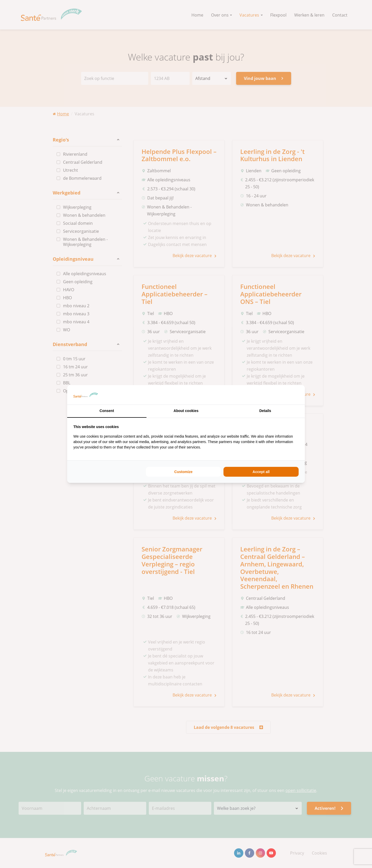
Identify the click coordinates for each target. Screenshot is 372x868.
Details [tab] (265, 411)
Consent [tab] (107, 411)
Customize (184, 472)
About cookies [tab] (186, 411)
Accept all (261, 472)
